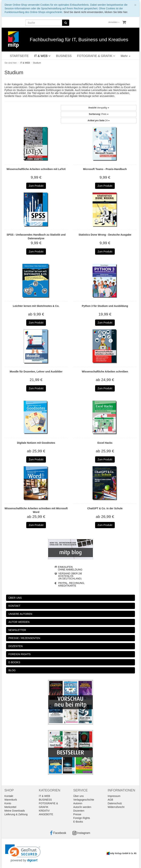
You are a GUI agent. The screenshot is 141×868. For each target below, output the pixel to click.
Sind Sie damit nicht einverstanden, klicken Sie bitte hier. (96, 12)
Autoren (78, 803)
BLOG (12, 670)
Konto (8, 803)
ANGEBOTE (46, 814)
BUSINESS (64, 56)
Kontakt (9, 796)
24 (99, 121)
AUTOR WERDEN (19, 622)
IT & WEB (42, 56)
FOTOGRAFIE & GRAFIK (96, 56)
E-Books (78, 822)
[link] (23, 853)
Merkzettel (10, 807)
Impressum (114, 796)
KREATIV (44, 811)
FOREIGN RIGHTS (20, 654)
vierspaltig (99, 108)
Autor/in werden (82, 807)
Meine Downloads (15, 811)
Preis (99, 114)
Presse (77, 814)
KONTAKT (14, 606)
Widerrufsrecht (116, 807)
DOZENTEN (16, 646)
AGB (111, 800)
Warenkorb (11, 800)
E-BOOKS (14, 662)
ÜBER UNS (15, 598)
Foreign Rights (82, 818)
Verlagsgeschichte (84, 800)
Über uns (78, 796)
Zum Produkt (36, 186)
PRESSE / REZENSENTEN (24, 638)
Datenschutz (115, 803)
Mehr (125, 56)
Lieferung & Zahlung (16, 814)
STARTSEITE (19, 56)
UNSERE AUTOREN (20, 614)
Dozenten (79, 811)
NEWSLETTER (17, 630)
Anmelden (114, 22)
